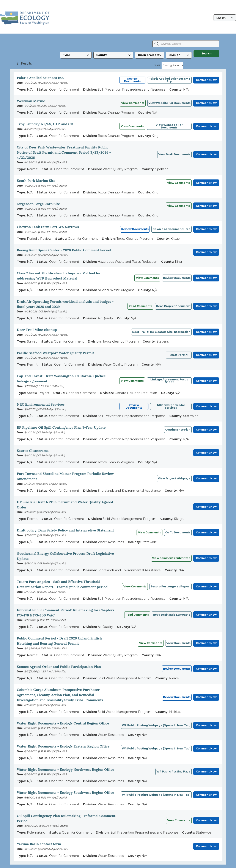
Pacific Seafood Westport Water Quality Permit (55, 353)
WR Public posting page (173, 771)
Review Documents (132, 80)
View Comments (133, 103)
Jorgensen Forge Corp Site (38, 204)
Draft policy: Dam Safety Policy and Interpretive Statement (65, 530)
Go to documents (178, 532)
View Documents (178, 643)
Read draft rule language (172, 615)
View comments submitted (171, 558)
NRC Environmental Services (41, 404)
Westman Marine (31, 101)
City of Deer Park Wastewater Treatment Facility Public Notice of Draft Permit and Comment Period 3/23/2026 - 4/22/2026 (64, 152)
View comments (179, 183)
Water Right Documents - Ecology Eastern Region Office (63, 746)
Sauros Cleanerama (33, 451)
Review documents (177, 278)
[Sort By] (172, 65)
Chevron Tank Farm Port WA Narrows (48, 227)
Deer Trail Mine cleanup (37, 330)
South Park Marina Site (36, 181)
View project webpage (174, 478)
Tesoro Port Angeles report (171, 586)
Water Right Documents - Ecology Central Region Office (63, 723)
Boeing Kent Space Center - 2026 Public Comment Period (64, 250)
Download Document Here (171, 229)
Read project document (173, 306)
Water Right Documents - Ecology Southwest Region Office (65, 792)
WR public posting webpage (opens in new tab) (156, 725)
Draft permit (179, 355)
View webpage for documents (169, 126)
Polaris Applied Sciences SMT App (169, 80)
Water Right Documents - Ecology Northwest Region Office (65, 769)
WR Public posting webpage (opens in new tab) (156, 795)
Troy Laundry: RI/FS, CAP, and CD (45, 124)
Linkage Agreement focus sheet (169, 381)
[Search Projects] (157, 44)
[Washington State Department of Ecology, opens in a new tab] (25, 18)
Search (207, 53)
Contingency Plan (178, 430)
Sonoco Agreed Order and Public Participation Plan (59, 667)
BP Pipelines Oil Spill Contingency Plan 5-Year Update (61, 427)
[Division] (179, 55)
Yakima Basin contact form (39, 844)
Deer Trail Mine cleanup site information (161, 332)
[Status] (150, 55)
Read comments (140, 306)
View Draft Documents (174, 154)
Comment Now (206, 80)
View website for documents (169, 103)
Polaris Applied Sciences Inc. (40, 78)
